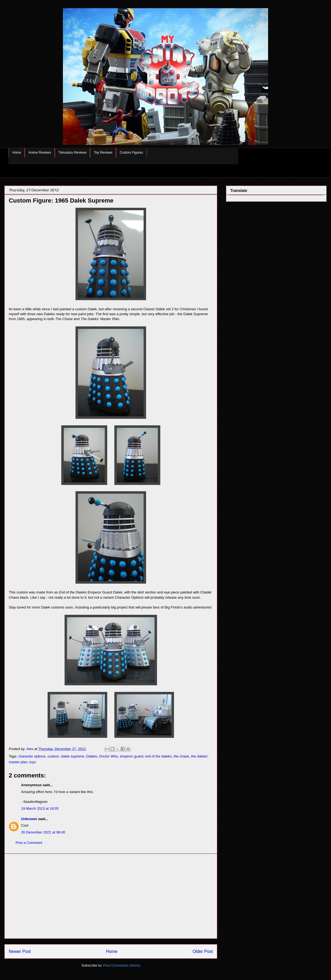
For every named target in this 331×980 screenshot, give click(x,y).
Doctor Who (108, 756)
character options (32, 756)
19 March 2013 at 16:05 (40, 808)
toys (33, 762)
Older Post (203, 951)
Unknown (29, 819)
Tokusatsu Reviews (73, 153)
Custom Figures (131, 153)
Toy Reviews (103, 153)
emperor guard (131, 756)
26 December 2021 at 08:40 (43, 832)
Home (17, 153)
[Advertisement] (111, 896)
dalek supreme (73, 756)
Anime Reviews (40, 153)
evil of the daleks (159, 756)
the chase (181, 756)
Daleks (92, 756)
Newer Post (20, 951)
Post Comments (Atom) (122, 965)
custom (53, 756)
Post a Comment (29, 843)
